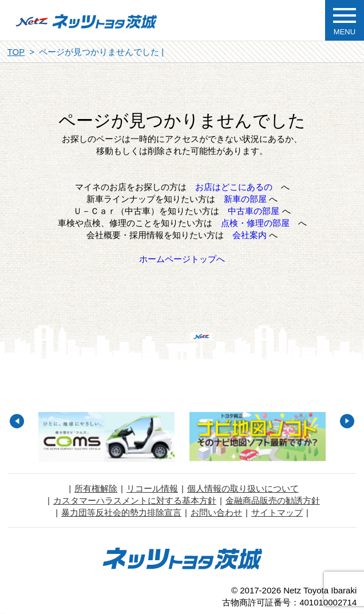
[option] (106, 437)
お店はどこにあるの (234, 187)
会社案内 (250, 235)
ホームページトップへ (182, 259)
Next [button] (347, 421)
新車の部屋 (245, 199)
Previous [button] (17, 421)
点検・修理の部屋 (255, 223)
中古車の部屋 (254, 211)
